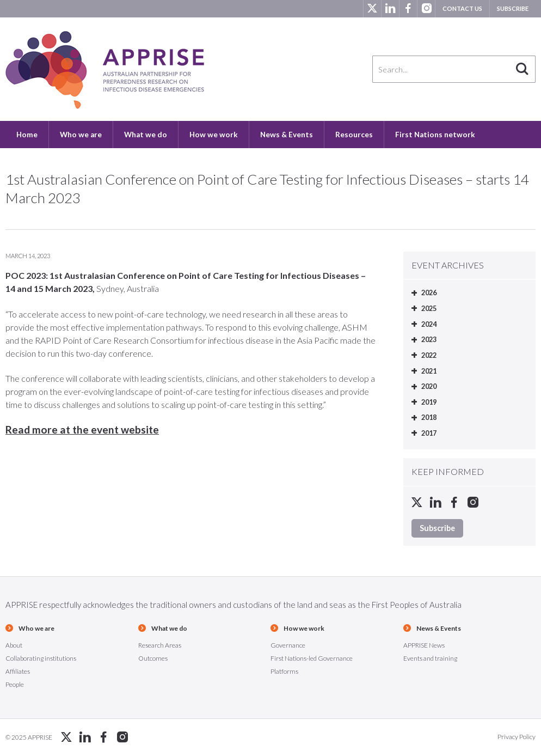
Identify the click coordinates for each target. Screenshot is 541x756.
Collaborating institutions (41, 658)
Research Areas (160, 645)
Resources (354, 135)
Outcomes (153, 658)
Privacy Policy (517, 737)
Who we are (81, 135)
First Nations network (435, 135)
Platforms (284, 671)
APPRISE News (424, 645)
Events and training (430, 658)
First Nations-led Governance (312, 658)
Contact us (462, 8)
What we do (146, 135)
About (14, 645)
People (15, 684)
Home (27, 135)
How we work (214, 135)
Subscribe (513, 8)
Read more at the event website (82, 429)
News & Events (287, 135)
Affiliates (18, 671)
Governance (288, 645)
